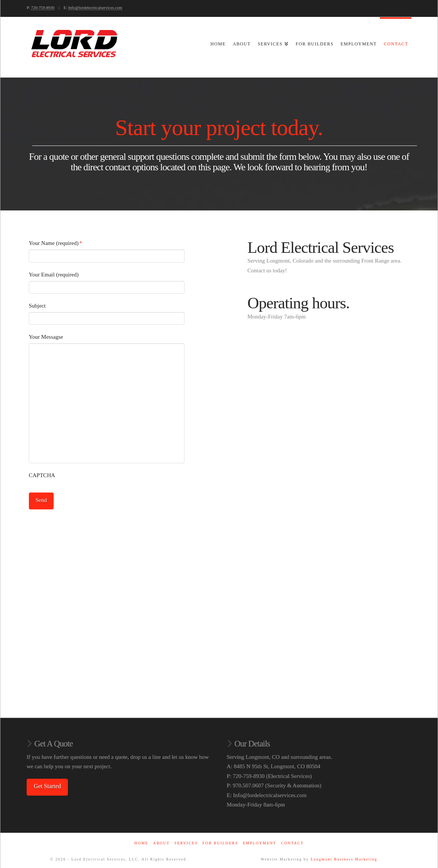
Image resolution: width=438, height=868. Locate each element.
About (161, 841)
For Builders (220, 841)
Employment (259, 841)
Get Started (47, 784)
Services (186, 841)
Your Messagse (46, 337)
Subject (37, 306)
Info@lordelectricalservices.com (95, 8)
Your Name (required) (56, 243)
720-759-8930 (43, 8)
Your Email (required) (54, 275)
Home (141, 841)
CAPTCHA (42, 475)
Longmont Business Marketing (344, 857)
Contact (292, 841)
